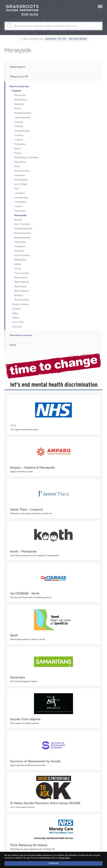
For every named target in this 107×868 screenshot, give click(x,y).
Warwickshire (21, 278)
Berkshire (19, 104)
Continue (53, 863)
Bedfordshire (21, 100)
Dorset (18, 153)
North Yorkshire (22, 224)
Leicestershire (21, 198)
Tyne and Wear (22, 273)
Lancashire (20, 193)
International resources (21, 335)
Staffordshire (21, 260)
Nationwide (20, 95)
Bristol (17, 109)
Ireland (16, 318)
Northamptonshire (23, 229)
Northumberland (23, 233)
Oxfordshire (20, 242)
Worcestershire (22, 300)
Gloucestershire (22, 171)
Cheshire (19, 122)
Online (13, 345)
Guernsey (17, 327)
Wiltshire (19, 296)
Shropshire (20, 247)
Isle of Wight (21, 184)
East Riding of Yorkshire (26, 158)
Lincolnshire (20, 202)
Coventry (19, 135)
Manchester (20, 211)
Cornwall (19, 126)
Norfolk (18, 220)
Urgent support (17, 67)
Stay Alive (22, 11)
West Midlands (22, 282)
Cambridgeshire (22, 118)
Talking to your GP (19, 77)
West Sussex (20, 287)
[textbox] (53, 26)
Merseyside (20, 215)
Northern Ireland (21, 304)
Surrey (18, 269)
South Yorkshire (22, 256)
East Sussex (20, 162)
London (18, 206)
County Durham (22, 131)
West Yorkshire (22, 291)
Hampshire (20, 175)
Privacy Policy (64, 858)
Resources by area (19, 86)
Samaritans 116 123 (56, 39)
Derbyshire (20, 144)
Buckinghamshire (23, 113)
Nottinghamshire (23, 238)
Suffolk (18, 264)
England (17, 91)
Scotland (17, 309)
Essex (17, 166)
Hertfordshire (21, 180)
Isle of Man (18, 322)
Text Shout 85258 (78, 39)
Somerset (19, 251)
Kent (17, 189)
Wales (15, 313)
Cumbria (19, 140)
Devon (18, 149)
